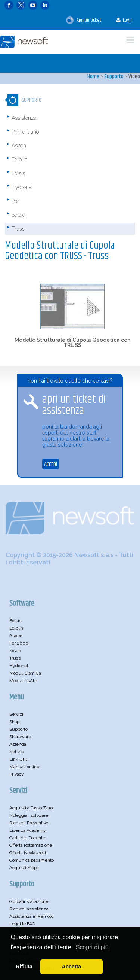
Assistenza (24, 118)
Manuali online (24, 767)
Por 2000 (19, 643)
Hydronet (22, 187)
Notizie (17, 752)
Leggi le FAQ (22, 924)
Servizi (16, 714)
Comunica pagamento (32, 860)
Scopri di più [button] (92, 947)
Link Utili (18, 759)
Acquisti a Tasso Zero (31, 808)
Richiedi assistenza (29, 909)
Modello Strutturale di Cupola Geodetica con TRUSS (72, 343)
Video (134, 77)
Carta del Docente (27, 838)
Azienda (18, 744)
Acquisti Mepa (24, 868)
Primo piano (25, 132)
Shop (14, 722)
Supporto (114, 77)
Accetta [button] (71, 967)
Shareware (20, 737)
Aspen (19, 146)
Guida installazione (29, 901)
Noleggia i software (29, 815)
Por (15, 201)
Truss (18, 229)
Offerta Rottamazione (31, 845)
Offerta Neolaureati (28, 853)
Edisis (18, 173)
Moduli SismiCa (25, 673)
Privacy (17, 774)
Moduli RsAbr (23, 681)
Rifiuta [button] (24, 967)
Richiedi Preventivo (29, 823)
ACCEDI (51, 464)
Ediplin (19, 159)
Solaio (18, 215)
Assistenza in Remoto (31, 916)
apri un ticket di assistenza (74, 405)
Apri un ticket (84, 20)
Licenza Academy (28, 830)
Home (93, 77)
